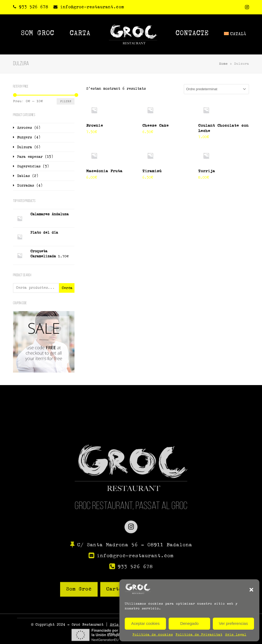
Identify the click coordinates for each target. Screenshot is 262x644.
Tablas (23, 176)
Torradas (26, 186)
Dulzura (24, 147)
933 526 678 (34, 7)
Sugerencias (29, 166)
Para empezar (30, 157)
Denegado (189, 623)
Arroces (24, 128)
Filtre (66, 101)
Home (223, 64)
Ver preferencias (233, 623)
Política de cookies (153, 635)
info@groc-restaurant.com (92, 7)
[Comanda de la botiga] (216, 89)
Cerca (67, 288)
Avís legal (236, 635)
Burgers (24, 137)
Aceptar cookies (145, 623)
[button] (251, 590)
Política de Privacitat (199, 635)
